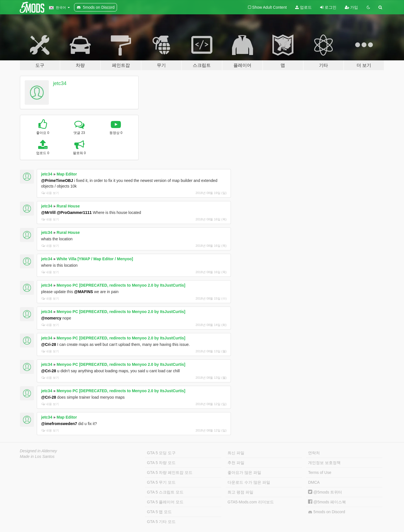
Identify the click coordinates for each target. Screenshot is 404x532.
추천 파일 (236, 463)
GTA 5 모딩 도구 (161, 453)
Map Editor (67, 174)
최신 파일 (236, 453)
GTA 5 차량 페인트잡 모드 (170, 472)
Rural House (68, 206)
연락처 (314, 453)
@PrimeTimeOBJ (57, 181)
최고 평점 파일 (240, 492)
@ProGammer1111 (74, 213)
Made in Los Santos (37, 456)
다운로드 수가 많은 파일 (249, 482)
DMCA (314, 482)
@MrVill (49, 213)
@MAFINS (83, 292)
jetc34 (60, 83)
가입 (352, 7)
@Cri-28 (49, 344)
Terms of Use (320, 472)
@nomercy (51, 318)
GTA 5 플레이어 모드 (165, 502)
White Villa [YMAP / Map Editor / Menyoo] (95, 259)
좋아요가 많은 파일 (244, 472)
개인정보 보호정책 (324, 463)
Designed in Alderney (39, 451)
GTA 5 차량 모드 (161, 463)
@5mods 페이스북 (327, 502)
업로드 (303, 7)
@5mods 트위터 (325, 492)
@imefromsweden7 (59, 424)
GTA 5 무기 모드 (161, 482)
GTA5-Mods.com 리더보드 (251, 502)
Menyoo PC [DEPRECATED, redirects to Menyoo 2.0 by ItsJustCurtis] (121, 285)
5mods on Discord (327, 512)
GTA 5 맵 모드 (159, 512)
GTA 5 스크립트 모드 (165, 492)
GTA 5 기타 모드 (161, 522)
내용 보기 (50, 193)
